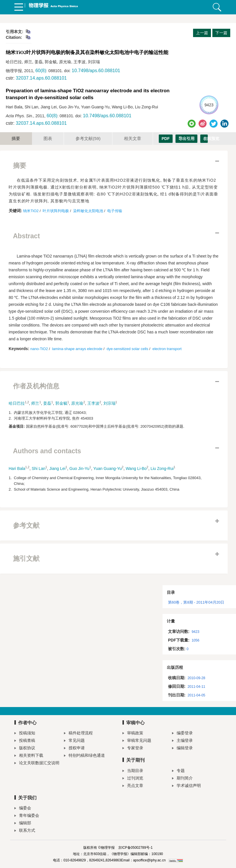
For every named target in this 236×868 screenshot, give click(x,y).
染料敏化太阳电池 (88, 211)
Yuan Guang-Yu (108, 468)
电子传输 (115, 211)
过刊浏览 (133, 779)
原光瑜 (77, 403)
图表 (48, 138)
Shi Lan (38, 468)
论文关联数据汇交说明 (37, 764)
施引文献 (26, 558)
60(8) (41, 71)
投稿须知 (25, 734)
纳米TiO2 (31, 211)
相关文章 (133, 138)
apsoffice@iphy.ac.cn (149, 860)
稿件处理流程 (78, 734)
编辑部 (23, 824)
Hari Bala (17, 468)
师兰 (35, 403)
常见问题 (74, 741)
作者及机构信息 (36, 386)
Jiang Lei (57, 468)
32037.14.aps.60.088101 (41, 78)
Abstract (26, 236)
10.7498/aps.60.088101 (96, 71)
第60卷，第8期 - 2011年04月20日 (196, 602)
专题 (178, 771)
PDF (166, 139)
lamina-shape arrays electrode (77, 349)
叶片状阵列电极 (56, 211)
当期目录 (133, 771)
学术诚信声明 (186, 786)
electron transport (167, 349)
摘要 (16, 138)
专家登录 (133, 749)
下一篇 (221, 33)
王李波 (93, 403)
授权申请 (74, 749)
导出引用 (186, 139)
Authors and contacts (47, 451)
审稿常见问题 (137, 741)
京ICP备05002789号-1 (135, 848)
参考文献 (88, 138)
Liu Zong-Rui (162, 468)
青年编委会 (27, 816)
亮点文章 (133, 786)
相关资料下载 (29, 756)
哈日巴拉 (17, 403)
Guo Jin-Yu (79, 468)
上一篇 (202, 33)
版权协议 (25, 749)
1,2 (27, 402)
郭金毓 (61, 403)
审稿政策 (133, 734)
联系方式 (25, 831)
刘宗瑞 (109, 403)
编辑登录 (182, 749)
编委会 (23, 809)
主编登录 (182, 741)
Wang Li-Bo (136, 468)
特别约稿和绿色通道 (84, 756)
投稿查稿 (25, 741)
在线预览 (205, 139)
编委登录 (182, 734)
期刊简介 (182, 779)
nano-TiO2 (39, 349)
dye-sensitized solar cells (128, 349)
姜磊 (47, 403)
